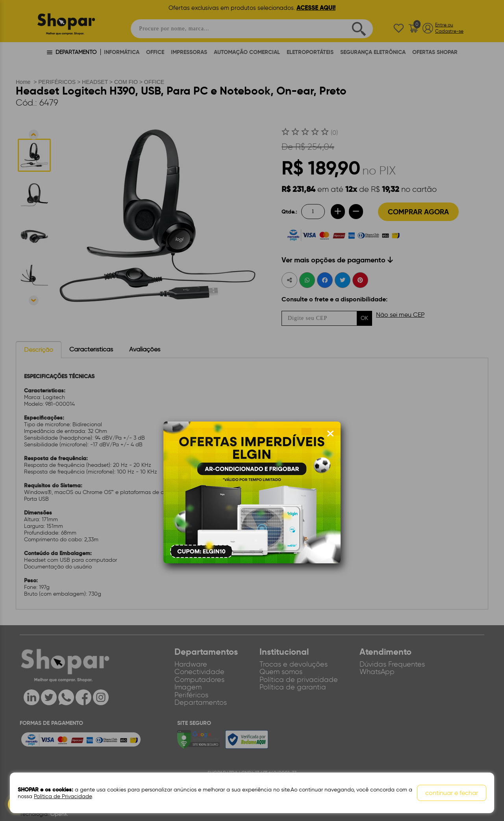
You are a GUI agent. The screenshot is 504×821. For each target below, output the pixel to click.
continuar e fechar (452, 793)
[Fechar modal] (330, 434)
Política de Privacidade (63, 796)
